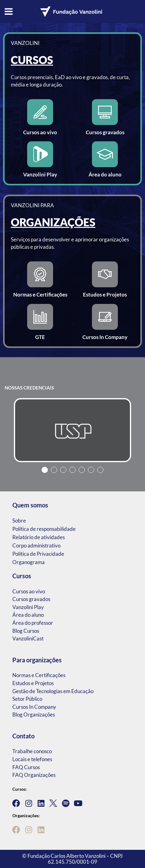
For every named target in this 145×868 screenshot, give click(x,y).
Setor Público (27, 699)
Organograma (29, 562)
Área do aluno (28, 615)
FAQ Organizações (34, 775)
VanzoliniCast (28, 638)
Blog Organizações (34, 715)
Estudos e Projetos (33, 683)
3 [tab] (63, 470)
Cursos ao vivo (29, 591)
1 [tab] (45, 470)
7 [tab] (100, 470)
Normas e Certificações (39, 675)
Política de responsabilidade (44, 529)
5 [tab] (82, 470)
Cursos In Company (34, 707)
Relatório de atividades (39, 537)
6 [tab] (91, 470)
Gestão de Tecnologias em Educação (53, 691)
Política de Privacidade (38, 554)
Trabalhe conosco (32, 751)
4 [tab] (72, 470)
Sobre (19, 521)
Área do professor (33, 623)
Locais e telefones (32, 759)
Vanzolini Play (28, 607)
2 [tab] (54, 470)
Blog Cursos (26, 631)
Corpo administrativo (36, 545)
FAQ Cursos (26, 767)
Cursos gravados (31, 599)
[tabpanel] (72, 430)
